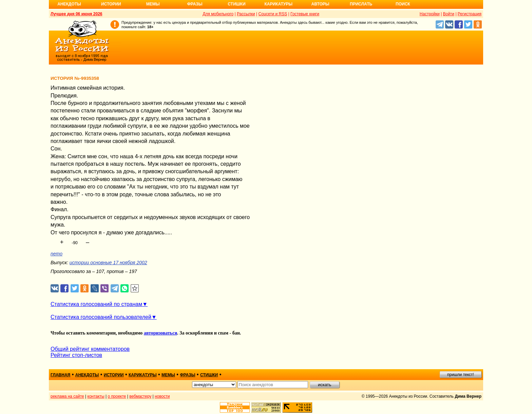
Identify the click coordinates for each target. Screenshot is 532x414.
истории (114, 375)
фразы (187, 375)
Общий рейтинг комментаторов (90, 349)
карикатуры (143, 375)
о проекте (117, 396)
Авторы (320, 4)
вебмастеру (140, 396)
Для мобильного (218, 14)
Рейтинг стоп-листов (76, 355)
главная (60, 375)
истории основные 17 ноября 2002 (108, 263)
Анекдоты (69, 4)
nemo (56, 254)
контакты (96, 396)
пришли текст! (461, 375)
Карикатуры (278, 4)
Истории (111, 4)
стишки (209, 375)
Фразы (195, 4)
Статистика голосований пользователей (101, 317)
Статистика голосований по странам (96, 304)
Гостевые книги (305, 14)
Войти (449, 14)
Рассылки (246, 14)
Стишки (236, 4)
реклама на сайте (67, 396)
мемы (168, 375)
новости (162, 396)
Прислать (361, 4)
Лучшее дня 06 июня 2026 (77, 14)
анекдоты (87, 375)
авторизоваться (160, 333)
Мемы (153, 4)
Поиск (403, 4)
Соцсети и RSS (273, 14)
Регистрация (470, 14)
